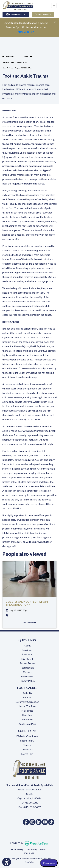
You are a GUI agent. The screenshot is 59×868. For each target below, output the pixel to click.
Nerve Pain (27, 754)
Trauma (27, 745)
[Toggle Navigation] (54, 5)
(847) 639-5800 (43, 14)
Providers (27, 650)
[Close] (55, 22)
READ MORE (29, 623)
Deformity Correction (27, 702)
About (27, 645)
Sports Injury (27, 741)
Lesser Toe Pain (27, 706)
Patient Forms (27, 663)
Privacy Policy (27, 681)
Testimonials (27, 668)
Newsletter (27, 676)
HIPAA (43, 849)
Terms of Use (28, 853)
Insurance (27, 654)
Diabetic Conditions (27, 736)
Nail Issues (27, 711)
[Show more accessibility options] (7, 862)
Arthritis (27, 693)
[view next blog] (28, 56)
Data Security (32, 849)
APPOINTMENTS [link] (16, 14)
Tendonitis (27, 719)
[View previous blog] (8, 56)
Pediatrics (27, 749)
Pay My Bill (27, 659)
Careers (27, 672)
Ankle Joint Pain (27, 724)
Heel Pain (27, 715)
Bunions (27, 697)
